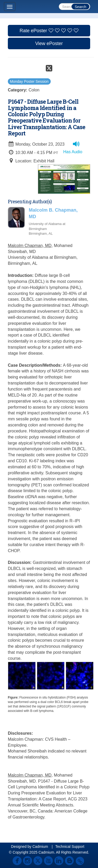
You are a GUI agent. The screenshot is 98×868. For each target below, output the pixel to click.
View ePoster (49, 43)
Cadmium (40, 847)
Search (80, 7)
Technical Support (70, 847)
